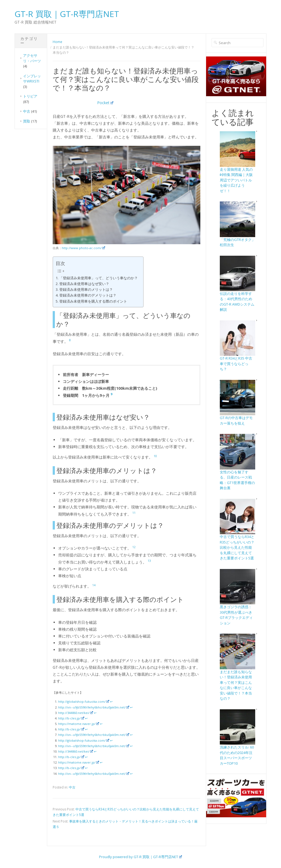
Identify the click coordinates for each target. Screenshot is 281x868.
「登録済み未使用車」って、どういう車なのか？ (99, 278)
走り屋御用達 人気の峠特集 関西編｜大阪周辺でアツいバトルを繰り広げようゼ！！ (236, 180)
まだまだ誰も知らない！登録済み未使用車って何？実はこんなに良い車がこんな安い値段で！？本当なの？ (236, 685)
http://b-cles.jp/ (71, 718)
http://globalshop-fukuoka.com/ (84, 701)
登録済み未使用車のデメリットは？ (88, 295)
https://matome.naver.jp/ (79, 724)
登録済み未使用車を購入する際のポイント (93, 301)
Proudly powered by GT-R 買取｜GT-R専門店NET (140, 857)
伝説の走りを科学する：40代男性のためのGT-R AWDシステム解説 (237, 302)
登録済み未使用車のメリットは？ (86, 290)
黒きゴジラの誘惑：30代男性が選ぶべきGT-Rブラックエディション (236, 615)
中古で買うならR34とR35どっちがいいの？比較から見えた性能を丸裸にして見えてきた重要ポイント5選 (237, 547)
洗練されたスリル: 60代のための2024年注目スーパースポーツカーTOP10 (237, 755)
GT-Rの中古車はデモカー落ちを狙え (236, 420)
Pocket (105, 103)
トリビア (30, 96)
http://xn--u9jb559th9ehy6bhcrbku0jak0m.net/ (94, 707)
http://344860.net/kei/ (76, 713)
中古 (27, 111)
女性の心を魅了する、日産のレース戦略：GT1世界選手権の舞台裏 (237, 480)
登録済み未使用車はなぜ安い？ (84, 284)
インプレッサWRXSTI (32, 79)
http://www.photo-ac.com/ (83, 248)
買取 (27, 121)
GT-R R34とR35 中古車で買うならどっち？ (236, 364)
